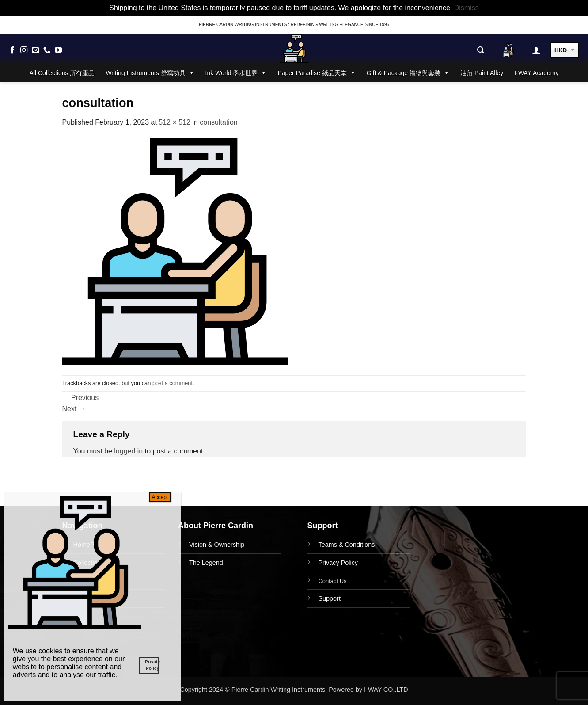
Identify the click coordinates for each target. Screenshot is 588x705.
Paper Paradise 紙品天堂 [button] (316, 73)
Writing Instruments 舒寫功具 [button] (150, 73)
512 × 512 (175, 122)
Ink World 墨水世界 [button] (236, 73)
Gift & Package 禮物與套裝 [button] (408, 73)
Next (74, 409)
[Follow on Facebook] (12, 50)
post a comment (173, 383)
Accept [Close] (160, 497)
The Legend (206, 563)
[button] (481, 50)
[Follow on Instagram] (24, 50)
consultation (218, 122)
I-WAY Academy (536, 73)
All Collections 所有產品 (62, 73)
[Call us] (47, 50)
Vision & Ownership (217, 545)
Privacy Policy (338, 563)
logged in (128, 451)
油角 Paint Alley (482, 73)
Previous (81, 398)
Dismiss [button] (467, 8)
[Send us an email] (35, 50)
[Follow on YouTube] (58, 50)
